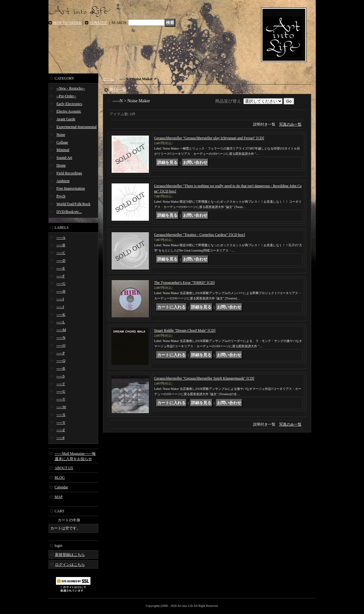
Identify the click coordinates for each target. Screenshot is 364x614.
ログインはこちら (70, 565)
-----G (61, 284)
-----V (61, 399)
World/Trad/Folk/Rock (74, 204)
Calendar (61, 487)
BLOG (60, 478)
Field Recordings (69, 173)
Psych (61, 196)
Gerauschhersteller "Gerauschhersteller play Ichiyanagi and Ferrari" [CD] (209, 138)
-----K (61, 315)
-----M (61, 330)
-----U (61, 391)
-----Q (61, 361)
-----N (61, 338)
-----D (61, 261)
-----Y (61, 422)
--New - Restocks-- (71, 88)
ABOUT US (64, 468)
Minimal (63, 150)
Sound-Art (65, 158)
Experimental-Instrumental (77, 127)
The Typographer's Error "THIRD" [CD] (184, 283)
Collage (62, 142)
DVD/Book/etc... (69, 212)
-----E (61, 268)
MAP (59, 497)
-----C (61, 253)
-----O (61, 345)
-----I (60, 299)
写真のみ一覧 (290, 124)
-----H (61, 291)
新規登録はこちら (70, 555)
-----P (61, 353)
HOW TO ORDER (67, 23)
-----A (61, 238)
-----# (61, 438)
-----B (61, 245)
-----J (60, 307)
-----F (61, 276)
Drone (61, 165)
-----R (61, 368)
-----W (61, 407)
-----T (61, 384)
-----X (61, 415)
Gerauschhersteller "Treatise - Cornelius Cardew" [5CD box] (200, 235)
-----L (61, 322)
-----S (61, 376)
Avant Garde (66, 119)
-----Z (61, 430)
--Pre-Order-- (67, 96)
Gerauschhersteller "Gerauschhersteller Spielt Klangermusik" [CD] (204, 378)
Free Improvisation (71, 188)
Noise (61, 135)
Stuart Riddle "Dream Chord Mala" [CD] (185, 330)
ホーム (108, 79)
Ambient (63, 181)
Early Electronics (69, 104)
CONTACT (98, 23)
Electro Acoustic (69, 111)
